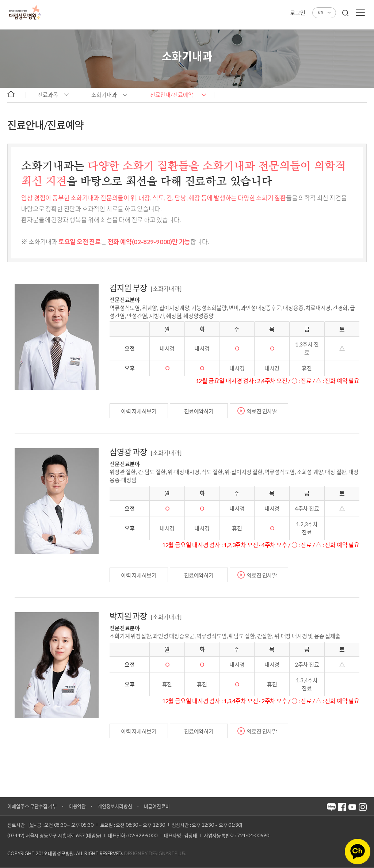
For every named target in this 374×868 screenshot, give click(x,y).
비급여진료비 (157, 807)
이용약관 (77, 807)
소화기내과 (104, 95)
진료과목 (48, 95)
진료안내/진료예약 (172, 95)
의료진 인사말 (262, 411)
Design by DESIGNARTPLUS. (155, 854)
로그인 (297, 13)
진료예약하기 (199, 411)
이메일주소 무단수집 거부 (32, 807)
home (14, 94)
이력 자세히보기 (139, 411)
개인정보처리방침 (115, 807)
